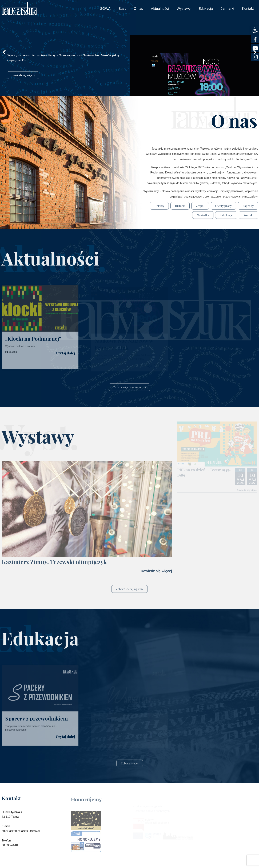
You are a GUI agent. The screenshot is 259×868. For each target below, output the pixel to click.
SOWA (105, 9)
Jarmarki (227, 9)
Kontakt (248, 9)
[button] (255, 30)
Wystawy (184, 9)
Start (122, 9)
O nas (138, 9)
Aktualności (160, 9)
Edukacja (206, 9)
